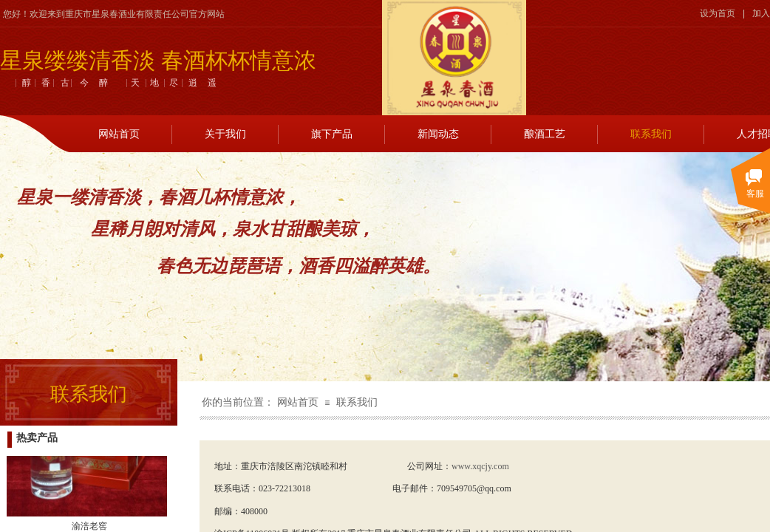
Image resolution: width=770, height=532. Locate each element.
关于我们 (225, 134)
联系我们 (651, 134)
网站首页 (119, 134)
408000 (254, 511)
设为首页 (718, 13)
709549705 (457, 488)
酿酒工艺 (545, 134)
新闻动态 (438, 134)
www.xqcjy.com (480, 466)
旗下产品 (332, 134)
